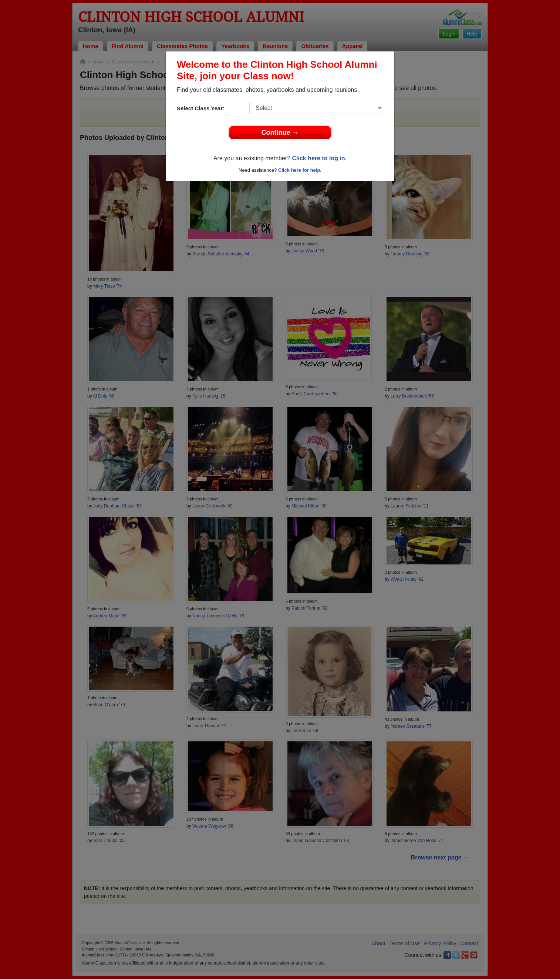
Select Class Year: (201, 108)
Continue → (280, 133)
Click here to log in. (319, 158)
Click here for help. (300, 170)
